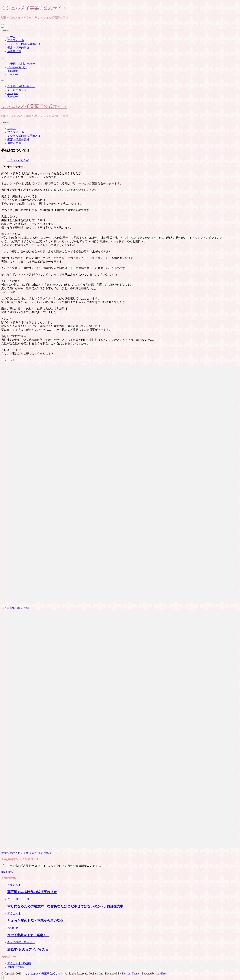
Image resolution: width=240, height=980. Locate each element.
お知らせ (13, 928)
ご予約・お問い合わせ (21, 64)
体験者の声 (14, 51)
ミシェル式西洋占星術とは (24, 44)
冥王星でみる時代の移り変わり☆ (32, 892)
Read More (7, 872)
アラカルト (14, 885)
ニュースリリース (18, 899)
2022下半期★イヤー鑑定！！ (28, 935)
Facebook (13, 74)
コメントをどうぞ (18, 160)
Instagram (13, 71)
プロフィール (16, 40)
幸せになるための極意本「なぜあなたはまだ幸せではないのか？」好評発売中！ (67, 906)
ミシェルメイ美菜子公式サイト (34, 8)
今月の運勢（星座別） (21, 942)
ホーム (11, 37)
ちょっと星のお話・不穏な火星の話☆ (35, 921)
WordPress (162, 974)
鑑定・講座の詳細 (18, 48)
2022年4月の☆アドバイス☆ (28, 949)
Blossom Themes (131, 974)
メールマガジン (17, 67)
